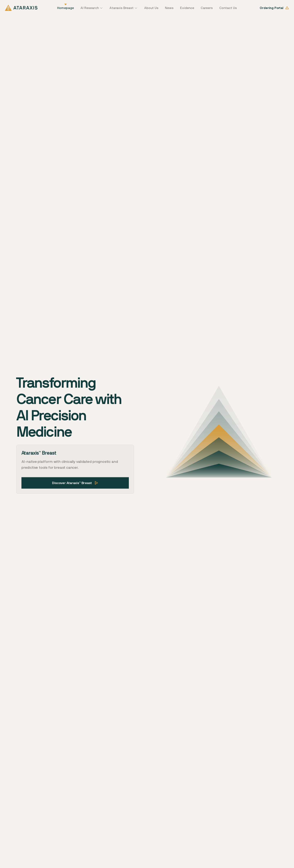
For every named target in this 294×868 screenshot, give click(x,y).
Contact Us (228, 8)
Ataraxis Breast (121, 8)
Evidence (187, 8)
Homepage (66, 8)
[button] (92, 8)
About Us (151, 8)
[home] (21, 8)
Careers (207, 8)
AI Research (90, 8)
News (169, 8)
